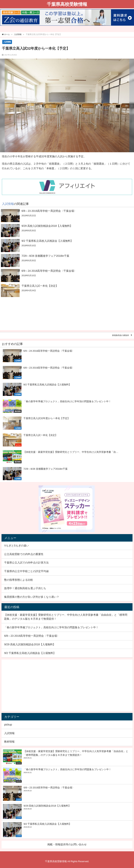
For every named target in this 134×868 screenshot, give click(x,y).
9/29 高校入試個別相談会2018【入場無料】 (30, 644)
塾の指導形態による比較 (19, 580)
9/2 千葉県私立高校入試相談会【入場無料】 (30, 653)
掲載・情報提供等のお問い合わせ (67, 844)
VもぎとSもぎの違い (16, 546)
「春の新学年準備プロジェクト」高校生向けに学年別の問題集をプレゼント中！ (51, 627)
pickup (8, 725)
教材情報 (9, 742)
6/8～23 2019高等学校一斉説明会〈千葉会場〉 (32, 636)
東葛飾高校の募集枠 (121, 335)
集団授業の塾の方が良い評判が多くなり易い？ (32, 597)
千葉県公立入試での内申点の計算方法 (26, 563)
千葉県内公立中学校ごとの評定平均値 (26, 571)
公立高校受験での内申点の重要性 (24, 554)
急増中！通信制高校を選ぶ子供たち (25, 588)
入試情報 (7, 42)
